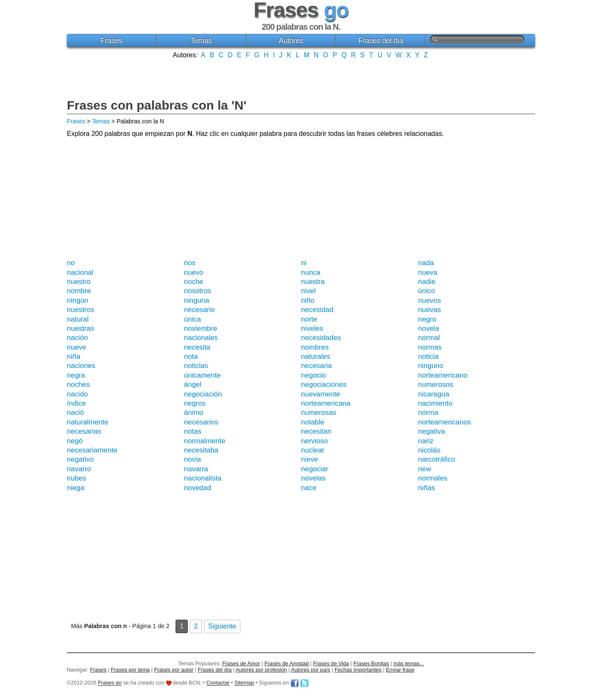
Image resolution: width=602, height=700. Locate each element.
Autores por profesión (261, 670)
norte (309, 319)
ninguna (197, 300)
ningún (78, 300)
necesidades (321, 338)
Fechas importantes (358, 670)
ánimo (194, 413)
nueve (77, 347)
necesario (199, 310)
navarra (196, 469)
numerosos (436, 384)
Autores (291, 41)
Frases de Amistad (287, 663)
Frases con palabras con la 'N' (157, 105)
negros (195, 403)
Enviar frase (400, 670)
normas (430, 347)
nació (75, 413)
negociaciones (324, 384)
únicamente (202, 375)
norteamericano (443, 375)
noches (78, 384)
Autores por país (311, 670)
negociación (203, 394)
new (425, 469)
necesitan (316, 431)
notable (313, 422)
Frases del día (381, 41)
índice (76, 403)
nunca (311, 272)
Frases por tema (130, 670)
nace (309, 488)
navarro (79, 469)
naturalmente (88, 422)
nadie (427, 282)
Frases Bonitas (371, 663)
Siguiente (222, 626)
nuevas (430, 310)
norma (428, 413)
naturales (316, 356)
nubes (77, 478)
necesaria (316, 366)
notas (193, 431)
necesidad (317, 310)
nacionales (201, 338)
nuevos (430, 300)
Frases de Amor (241, 663)
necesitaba (201, 450)
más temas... (409, 663)
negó (75, 441)
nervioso (314, 441)
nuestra (313, 282)
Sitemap (244, 683)
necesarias (84, 431)
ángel (193, 384)
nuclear (313, 450)
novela (429, 328)
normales (433, 478)
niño (308, 300)
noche (194, 282)
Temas (201, 41)
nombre (79, 291)
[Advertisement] (301, 78)
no (71, 263)
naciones (81, 366)
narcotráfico (437, 459)
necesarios (201, 422)
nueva (428, 272)
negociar (315, 469)
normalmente (205, 441)
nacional (80, 272)
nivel (308, 291)
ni (304, 263)
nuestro (79, 282)
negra (76, 375)
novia (193, 459)
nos (190, 263)
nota (191, 356)
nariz (426, 441)
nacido (77, 394)
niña (74, 356)
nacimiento (435, 403)
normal (429, 338)
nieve (310, 459)
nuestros (80, 310)
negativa (431, 431)
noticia (428, 356)
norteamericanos (445, 422)
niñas (427, 488)
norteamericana (326, 403)
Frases (111, 41)
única (193, 319)
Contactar (218, 683)
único (427, 291)
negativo (80, 459)
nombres (315, 347)
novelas (313, 478)
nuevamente (321, 394)
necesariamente (92, 450)
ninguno (431, 366)
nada (426, 263)
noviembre (200, 328)
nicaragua (434, 394)
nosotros (198, 291)
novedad (198, 488)
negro (427, 319)
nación (77, 338)
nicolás (429, 450)
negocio (314, 375)
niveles (312, 328)
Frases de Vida (331, 663)
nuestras (80, 328)
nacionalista (203, 478)
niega (76, 488)
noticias (196, 366)
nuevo (194, 272)
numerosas (319, 413)
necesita (197, 347)
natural (78, 319)
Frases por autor (174, 670)
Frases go (110, 683)
